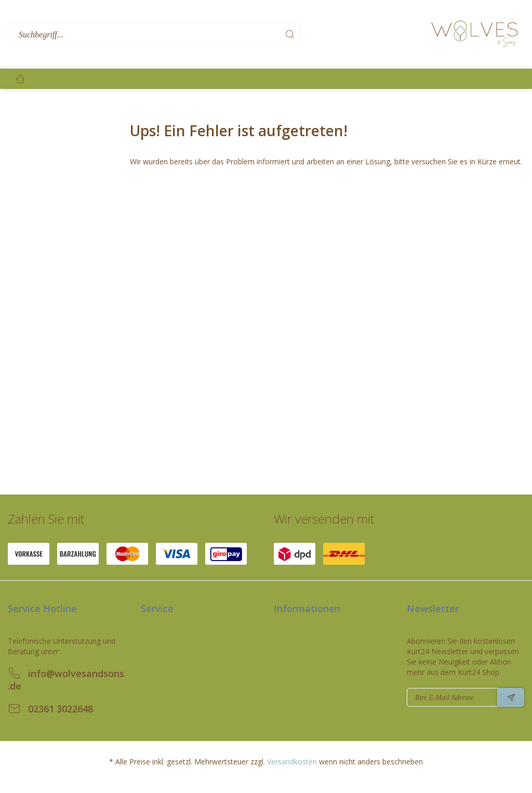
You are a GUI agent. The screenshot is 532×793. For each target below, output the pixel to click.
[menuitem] (217, 35)
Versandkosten (292, 762)
